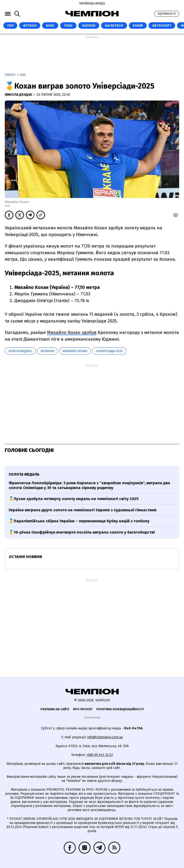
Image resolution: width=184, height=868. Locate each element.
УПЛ (10, 25)
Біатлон (89, 25)
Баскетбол (114, 25)
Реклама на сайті (55, 709)
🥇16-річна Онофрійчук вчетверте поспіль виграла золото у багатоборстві (82, 532)
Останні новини (25, 557)
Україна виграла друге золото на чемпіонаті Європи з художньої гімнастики (83, 510)
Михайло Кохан (75, 351)
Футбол (30, 25)
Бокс (50, 25)
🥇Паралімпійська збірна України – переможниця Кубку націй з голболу (79, 521)
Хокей (138, 25)
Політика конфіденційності (120, 709)
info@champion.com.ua (105, 737)
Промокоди (92, 717)
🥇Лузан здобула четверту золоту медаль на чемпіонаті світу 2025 (74, 499)
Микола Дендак (19, 95)
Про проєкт (83, 709)
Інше (23, 75)
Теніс (68, 25)
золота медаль (20, 351)
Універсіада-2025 (109, 351)
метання (47, 351)
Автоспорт (162, 25)
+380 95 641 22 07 (100, 755)
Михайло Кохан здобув (72, 332)
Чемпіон (10, 75)
